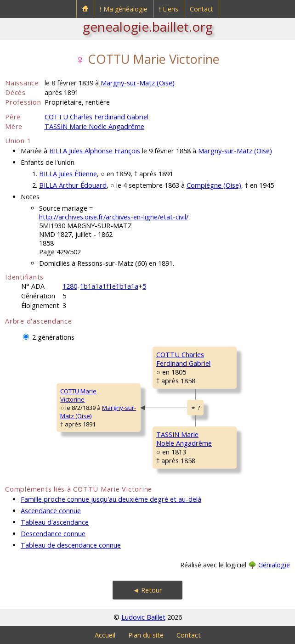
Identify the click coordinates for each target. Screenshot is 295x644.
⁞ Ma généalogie (124, 9)
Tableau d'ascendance (55, 522)
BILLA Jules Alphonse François (95, 151)
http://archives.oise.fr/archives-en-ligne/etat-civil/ (114, 217)
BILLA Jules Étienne (68, 174)
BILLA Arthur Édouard (73, 185)
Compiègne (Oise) (214, 185)
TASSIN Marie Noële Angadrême (94, 126)
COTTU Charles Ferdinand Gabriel (96, 117)
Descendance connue (53, 534)
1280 (70, 286)
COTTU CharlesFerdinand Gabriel (183, 359)
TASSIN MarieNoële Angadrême (184, 439)
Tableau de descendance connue (71, 545)
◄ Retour (147, 590)
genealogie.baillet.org (148, 27)
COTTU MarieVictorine (78, 395)
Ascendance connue (51, 511)
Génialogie (274, 565)
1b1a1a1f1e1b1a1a (109, 286)
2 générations (53, 337)
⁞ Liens (169, 9)
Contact (201, 9)
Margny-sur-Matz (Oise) (138, 83)
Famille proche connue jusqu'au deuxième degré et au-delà (111, 499)
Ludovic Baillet (143, 617)
